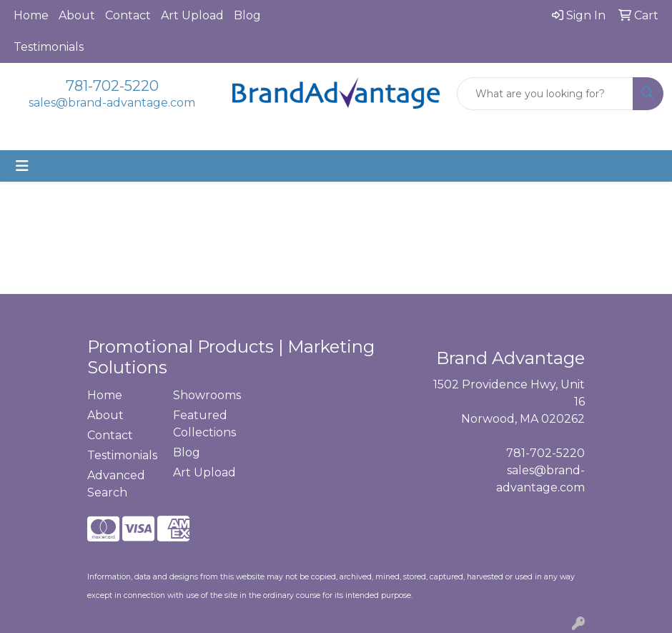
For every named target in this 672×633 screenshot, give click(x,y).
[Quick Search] (545, 94)
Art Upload (192, 15)
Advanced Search (116, 484)
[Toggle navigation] (22, 166)
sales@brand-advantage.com (112, 103)
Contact (128, 15)
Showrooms (207, 395)
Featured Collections (204, 424)
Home (31, 15)
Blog (247, 15)
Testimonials (49, 47)
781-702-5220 (112, 86)
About (77, 15)
